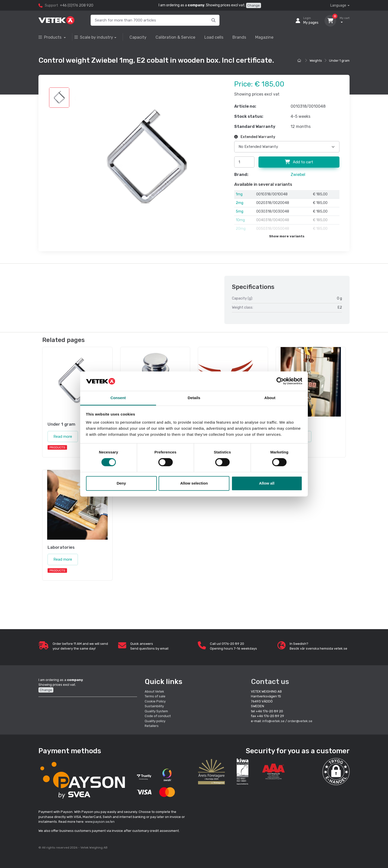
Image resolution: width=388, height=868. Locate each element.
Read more (63, 437)
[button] (336, 772)
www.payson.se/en (100, 822)
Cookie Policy (155, 701)
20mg (241, 229)
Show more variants (287, 236)
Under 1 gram (339, 61)
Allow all (267, 483)
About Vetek (154, 691)
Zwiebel (298, 175)
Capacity (138, 37)
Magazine (264, 37)
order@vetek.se (300, 721)
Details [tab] (194, 398)
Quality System (156, 711)
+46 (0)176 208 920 (77, 5)
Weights (316, 61)
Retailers (152, 726)
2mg (240, 203)
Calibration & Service (175, 37)
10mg (240, 220)
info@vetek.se (273, 721)
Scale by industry (94, 37)
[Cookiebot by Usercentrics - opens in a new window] (280, 381)
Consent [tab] (118, 398)
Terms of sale (155, 696)
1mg (239, 194)
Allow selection (194, 483)
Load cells (214, 37)
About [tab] (270, 398)
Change (254, 5)
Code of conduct (158, 716)
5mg (240, 211)
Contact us (270, 682)
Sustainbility (155, 706)
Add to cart (299, 162)
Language (338, 5)
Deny (121, 483)
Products (50, 37)
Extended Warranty (255, 137)
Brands (239, 37)
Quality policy (155, 721)
